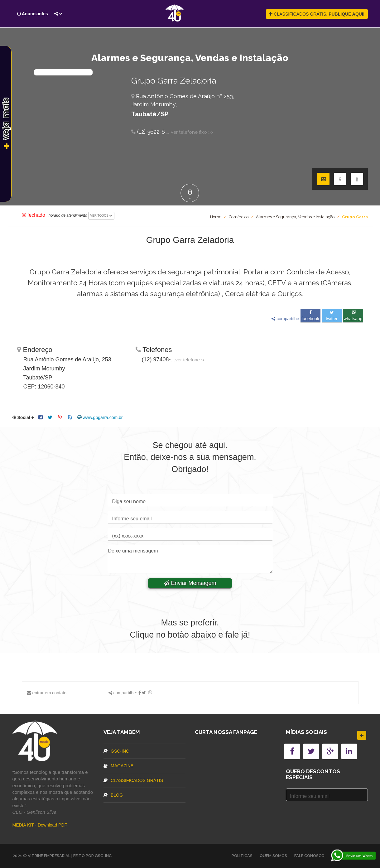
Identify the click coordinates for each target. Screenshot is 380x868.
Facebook (310, 316)
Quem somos (273, 856)
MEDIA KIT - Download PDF (40, 825)
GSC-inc (116, 751)
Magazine (118, 766)
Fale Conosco (309, 856)
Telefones (154, 350)
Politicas (242, 856)
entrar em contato (49, 693)
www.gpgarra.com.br (103, 417)
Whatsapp (353, 316)
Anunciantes (33, 14)
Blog (113, 795)
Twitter (332, 316)
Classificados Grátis (133, 780)
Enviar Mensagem (190, 583)
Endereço (35, 350)
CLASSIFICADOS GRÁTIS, (317, 14)
